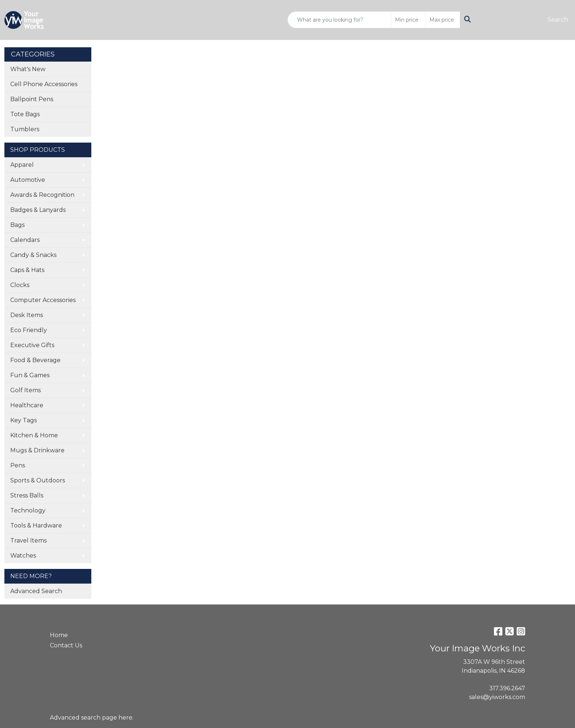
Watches (23, 556)
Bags (17, 225)
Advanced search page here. (92, 718)
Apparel (22, 165)
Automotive (28, 180)
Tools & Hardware (36, 525)
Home (59, 635)
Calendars (25, 240)
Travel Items (28, 541)
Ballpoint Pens (32, 99)
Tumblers (25, 129)
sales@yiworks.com (497, 697)
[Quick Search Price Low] (408, 20)
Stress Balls (27, 495)
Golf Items (25, 390)
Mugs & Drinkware (37, 450)
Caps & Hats (27, 270)
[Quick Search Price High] (443, 20)
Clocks (20, 285)
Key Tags (23, 420)
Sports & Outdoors (38, 480)
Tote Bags (25, 114)
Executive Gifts (32, 345)
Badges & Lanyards (38, 210)
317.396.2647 (507, 688)
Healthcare (27, 405)
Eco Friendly (29, 330)
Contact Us (66, 645)
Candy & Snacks (33, 255)
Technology (28, 510)
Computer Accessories (43, 300)
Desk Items (27, 315)
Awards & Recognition (42, 195)
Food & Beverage (35, 360)
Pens (18, 465)
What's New (28, 69)
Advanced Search (36, 591)
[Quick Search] (339, 20)
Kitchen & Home (34, 435)
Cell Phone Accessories (44, 84)
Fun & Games (30, 375)
